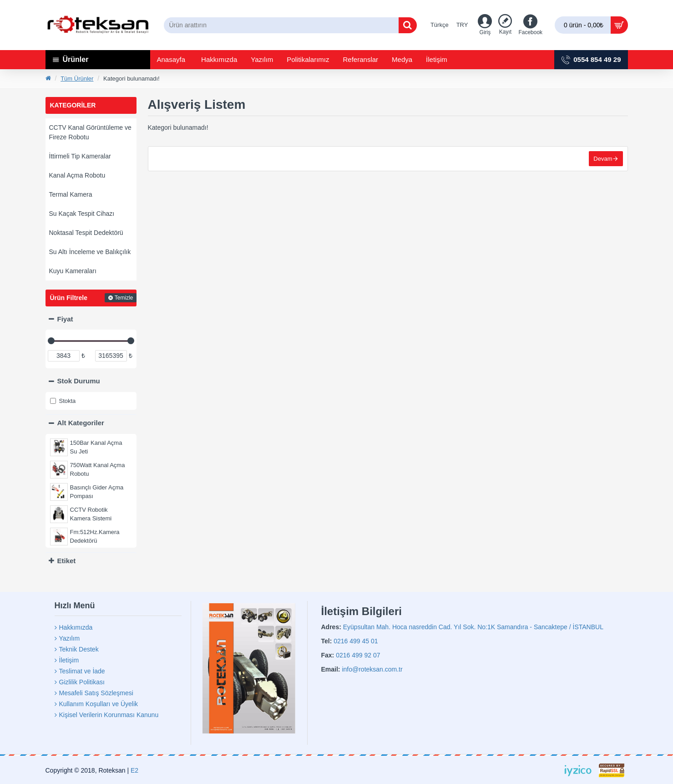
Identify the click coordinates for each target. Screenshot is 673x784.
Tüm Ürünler (77, 79)
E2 (134, 770)
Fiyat (65, 319)
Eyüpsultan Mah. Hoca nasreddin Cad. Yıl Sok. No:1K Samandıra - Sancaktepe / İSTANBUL (473, 627)
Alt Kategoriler (81, 423)
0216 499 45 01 (356, 641)
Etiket (67, 561)
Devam (603, 159)
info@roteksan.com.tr (372, 669)
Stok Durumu (79, 381)
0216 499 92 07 (358, 655)
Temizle (124, 298)
